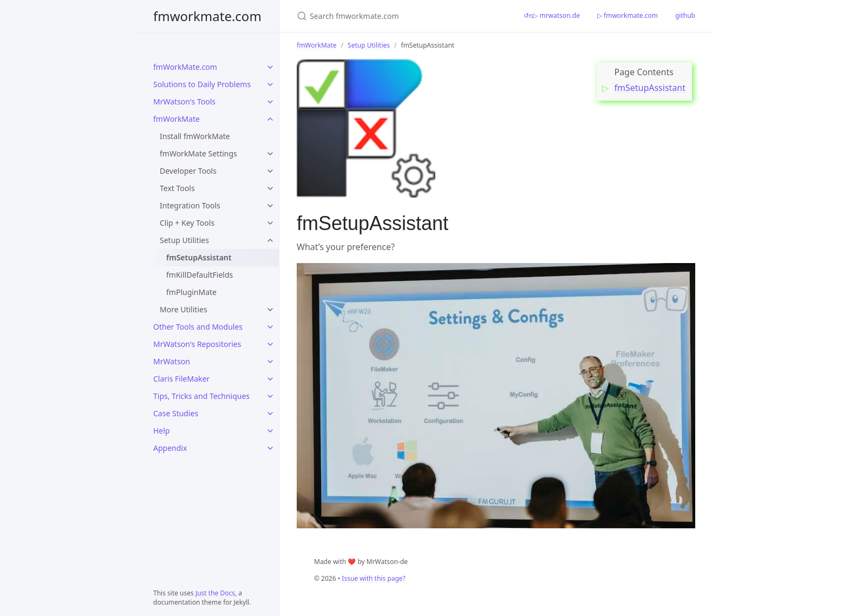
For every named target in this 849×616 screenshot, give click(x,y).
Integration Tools (190, 205)
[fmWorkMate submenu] (270, 119)
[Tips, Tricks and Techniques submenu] (270, 396)
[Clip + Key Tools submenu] (270, 223)
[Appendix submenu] (270, 448)
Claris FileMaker (181, 379)
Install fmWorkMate (195, 136)
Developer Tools (188, 171)
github (685, 15)
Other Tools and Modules (198, 327)
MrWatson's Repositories (197, 344)
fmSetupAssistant (199, 257)
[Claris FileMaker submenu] (270, 379)
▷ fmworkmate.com (628, 15)
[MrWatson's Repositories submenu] (270, 344)
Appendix (170, 448)
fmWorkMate (177, 119)
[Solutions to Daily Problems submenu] (270, 84)
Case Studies (176, 413)
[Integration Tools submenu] (270, 206)
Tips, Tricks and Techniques (201, 396)
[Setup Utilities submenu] (270, 240)
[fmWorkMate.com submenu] (270, 67)
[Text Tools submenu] (270, 188)
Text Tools (177, 188)
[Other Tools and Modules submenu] (270, 327)
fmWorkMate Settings (198, 153)
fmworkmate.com (207, 16)
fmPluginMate (191, 292)
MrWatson (172, 361)
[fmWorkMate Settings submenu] (270, 154)
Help (162, 431)
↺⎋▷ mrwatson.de (552, 15)
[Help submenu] (270, 431)
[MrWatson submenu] (270, 362)
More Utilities (184, 309)
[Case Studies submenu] (270, 414)
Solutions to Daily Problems (202, 84)
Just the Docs (215, 593)
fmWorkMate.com (185, 67)
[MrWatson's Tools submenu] (270, 102)
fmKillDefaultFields (200, 275)
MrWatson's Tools (184, 101)
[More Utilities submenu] (270, 310)
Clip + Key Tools (187, 223)
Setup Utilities (184, 240)
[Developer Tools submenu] (270, 171)
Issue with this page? (373, 578)
